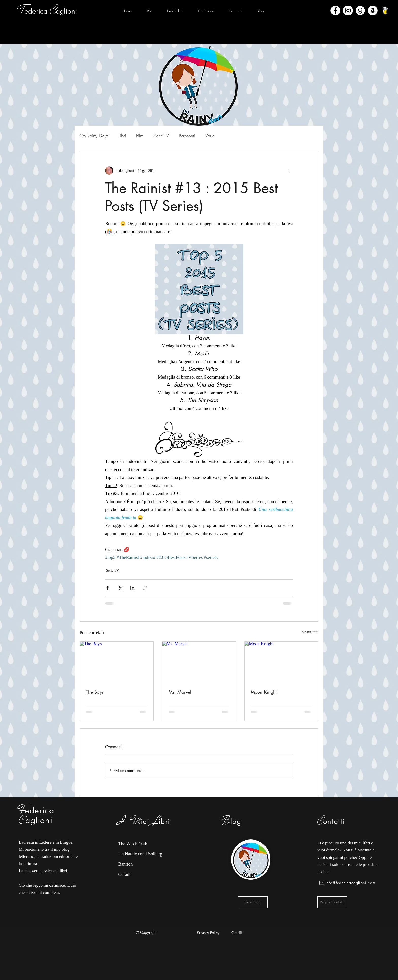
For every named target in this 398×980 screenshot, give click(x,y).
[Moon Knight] (281, 662)
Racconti (187, 136)
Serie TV (161, 136)
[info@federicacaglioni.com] (348, 883)
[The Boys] (117, 662)
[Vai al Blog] (253, 902)
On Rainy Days (94, 136)
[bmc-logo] (385, 11)
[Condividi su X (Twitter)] (120, 588)
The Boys (95, 692)
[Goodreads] (360, 11)
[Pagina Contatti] (332, 902)
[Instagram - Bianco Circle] (348, 11)
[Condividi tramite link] (145, 588)
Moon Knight (264, 692)
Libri (122, 136)
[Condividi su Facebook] (107, 588)
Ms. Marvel (180, 692)
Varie (210, 136)
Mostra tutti (310, 632)
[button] (175, 11)
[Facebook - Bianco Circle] (335, 11)
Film (140, 136)
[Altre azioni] (290, 170)
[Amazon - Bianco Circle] (373, 11)
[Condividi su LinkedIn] (132, 588)
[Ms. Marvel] (199, 662)
